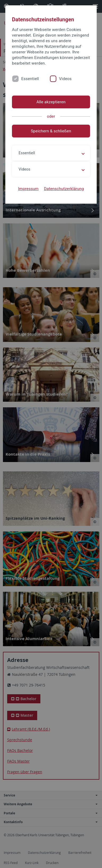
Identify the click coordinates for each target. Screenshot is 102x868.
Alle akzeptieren (51, 102)
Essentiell (30, 79)
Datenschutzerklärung (64, 189)
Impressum (28, 189)
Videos (65, 79)
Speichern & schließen (51, 131)
